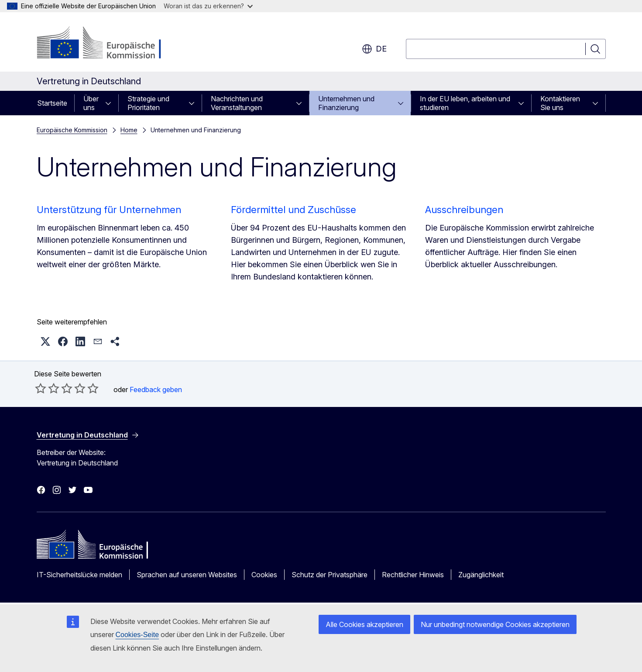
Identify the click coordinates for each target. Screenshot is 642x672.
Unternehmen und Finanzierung (346, 103)
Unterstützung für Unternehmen (109, 210)
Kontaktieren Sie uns (560, 103)
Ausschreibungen (464, 210)
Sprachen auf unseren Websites (187, 575)
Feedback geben (156, 389)
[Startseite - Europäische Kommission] (107, 44)
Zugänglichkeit (481, 575)
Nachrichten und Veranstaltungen (237, 103)
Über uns (91, 103)
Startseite (52, 103)
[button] (45, 341)
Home (129, 130)
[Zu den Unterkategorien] (111, 103)
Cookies (264, 575)
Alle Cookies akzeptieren (364, 624)
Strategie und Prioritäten (148, 103)
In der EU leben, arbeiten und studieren (465, 103)
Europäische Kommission (72, 130)
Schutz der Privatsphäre (330, 575)
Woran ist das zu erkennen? (208, 6)
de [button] (374, 49)
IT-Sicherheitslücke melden (79, 575)
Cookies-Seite (137, 635)
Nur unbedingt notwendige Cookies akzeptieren (495, 624)
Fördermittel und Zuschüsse (294, 210)
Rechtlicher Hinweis (413, 575)
